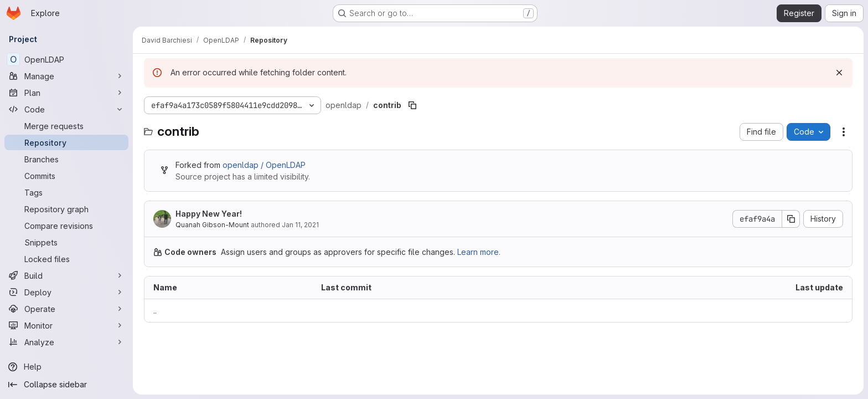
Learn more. (479, 252)
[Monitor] (66, 325)
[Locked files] (66, 259)
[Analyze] (66, 342)
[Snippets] (66, 242)
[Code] (66, 109)
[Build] (66, 275)
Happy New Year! (209, 214)
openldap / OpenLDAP (264, 165)
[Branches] (66, 159)
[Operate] (66, 309)
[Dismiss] (839, 73)
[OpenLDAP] (66, 59)
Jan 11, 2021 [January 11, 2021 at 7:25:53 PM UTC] (300, 225)
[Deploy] (66, 292)
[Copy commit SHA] (791, 219)
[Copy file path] (412, 105)
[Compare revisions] (66, 226)
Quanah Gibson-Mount (212, 225)
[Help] (66, 367)
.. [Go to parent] (155, 311)
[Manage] (66, 76)
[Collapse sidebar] (66, 385)
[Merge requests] (66, 126)
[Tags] (66, 192)
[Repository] (66, 142)
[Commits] (66, 176)
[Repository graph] (66, 209)
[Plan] (66, 93)
